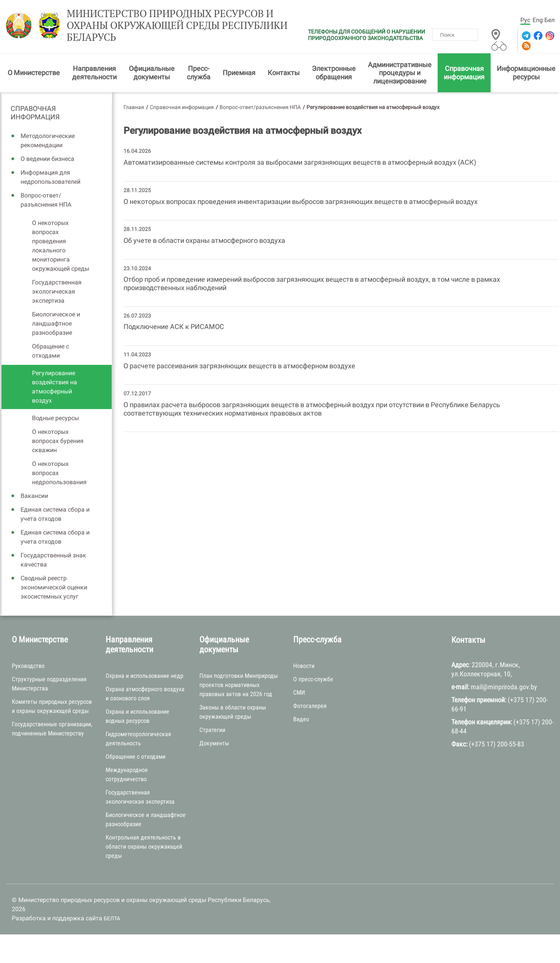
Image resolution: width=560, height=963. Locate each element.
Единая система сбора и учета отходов (55, 514)
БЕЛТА (112, 918)
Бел (550, 20)
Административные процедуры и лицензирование (400, 73)
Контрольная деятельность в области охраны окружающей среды (144, 847)
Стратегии (212, 730)
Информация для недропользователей (51, 177)
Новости (304, 666)
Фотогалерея (310, 706)
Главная (134, 107)
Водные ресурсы (55, 418)
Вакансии (34, 496)
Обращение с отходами (51, 351)
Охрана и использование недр (144, 676)
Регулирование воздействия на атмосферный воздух (55, 387)
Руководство (28, 666)
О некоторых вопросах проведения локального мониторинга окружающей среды (61, 246)
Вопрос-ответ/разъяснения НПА (46, 200)
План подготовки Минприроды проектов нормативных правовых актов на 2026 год (239, 685)
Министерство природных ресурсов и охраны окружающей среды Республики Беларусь (177, 26)
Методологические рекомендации (48, 140)
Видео (301, 719)
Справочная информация (464, 73)
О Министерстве (34, 73)
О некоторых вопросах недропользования (59, 473)
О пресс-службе (313, 679)
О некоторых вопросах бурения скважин (58, 441)
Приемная (239, 73)
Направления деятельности (94, 73)
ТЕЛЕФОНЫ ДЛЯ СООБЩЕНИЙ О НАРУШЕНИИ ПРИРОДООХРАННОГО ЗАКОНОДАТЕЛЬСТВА (367, 35)
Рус (525, 20)
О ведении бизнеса (47, 159)
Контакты (284, 73)
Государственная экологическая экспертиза (57, 291)
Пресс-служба (199, 73)
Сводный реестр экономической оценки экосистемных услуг (54, 587)
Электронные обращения (334, 73)
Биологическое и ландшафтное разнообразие (56, 323)
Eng (538, 20)
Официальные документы (152, 73)
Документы (214, 743)
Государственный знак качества (53, 560)
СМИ (299, 693)
